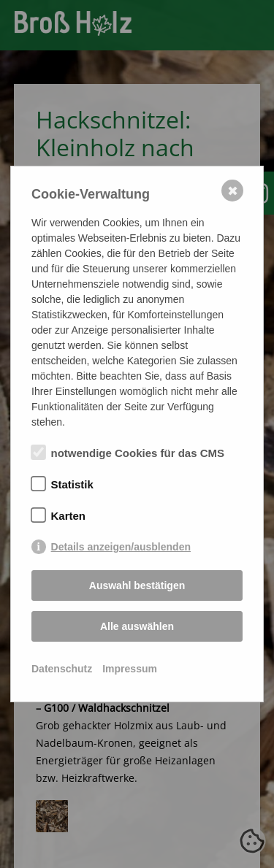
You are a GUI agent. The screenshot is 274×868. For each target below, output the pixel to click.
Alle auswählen (137, 626)
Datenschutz (62, 669)
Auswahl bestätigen (137, 585)
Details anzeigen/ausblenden (121, 547)
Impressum (130, 669)
